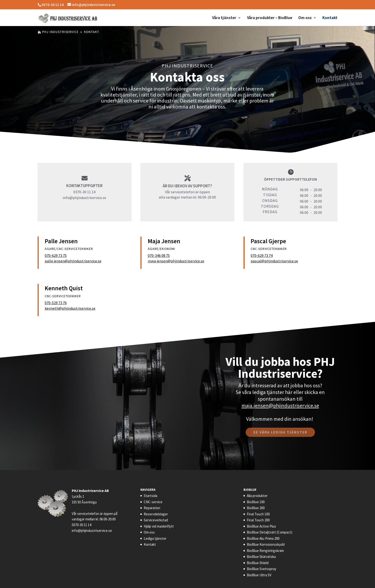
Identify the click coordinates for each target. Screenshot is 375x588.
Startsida (151, 496)
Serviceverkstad (156, 520)
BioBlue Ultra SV (259, 575)
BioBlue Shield (258, 563)
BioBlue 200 (256, 508)
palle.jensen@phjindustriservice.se (73, 261)
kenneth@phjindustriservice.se (70, 308)
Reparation (152, 508)
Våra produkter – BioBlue (270, 18)
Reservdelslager (156, 514)
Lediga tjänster (155, 538)
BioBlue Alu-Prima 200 (263, 538)
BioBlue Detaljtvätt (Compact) (270, 532)
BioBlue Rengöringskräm (265, 551)
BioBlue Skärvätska (261, 557)
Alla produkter (257, 496)
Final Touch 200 (258, 520)
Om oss (305, 18)
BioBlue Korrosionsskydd (266, 544)
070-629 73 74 (262, 255)
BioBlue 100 (256, 502)
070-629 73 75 (56, 255)
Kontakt (330, 18)
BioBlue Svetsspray (262, 569)
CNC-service (153, 502)
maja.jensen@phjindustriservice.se (176, 261)
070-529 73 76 (56, 303)
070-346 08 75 (159, 255)
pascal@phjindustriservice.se (274, 261)
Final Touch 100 (258, 514)
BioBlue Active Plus (261, 526)
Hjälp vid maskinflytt (159, 526)
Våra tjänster (224, 18)
